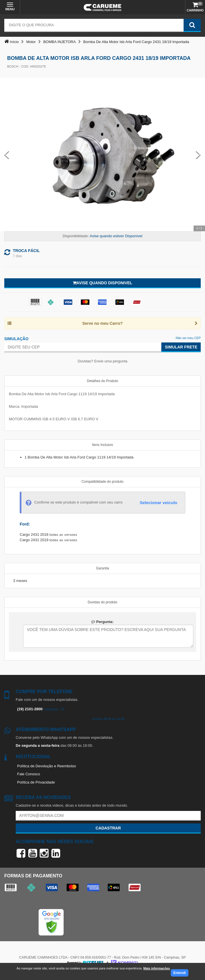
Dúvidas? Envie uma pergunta (102, 361)
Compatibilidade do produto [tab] (103, 482)
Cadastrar (108, 828)
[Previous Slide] (7, 155)
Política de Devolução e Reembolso (47, 766)
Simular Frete (181, 347)
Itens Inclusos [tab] (102, 445)
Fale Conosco (29, 774)
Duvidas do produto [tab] (102, 602)
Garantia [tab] (102, 568)
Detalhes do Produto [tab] (102, 381)
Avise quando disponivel (103, 283)
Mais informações (157, 968)
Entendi (180, 973)
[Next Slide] (198, 155)
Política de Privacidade (36, 782)
